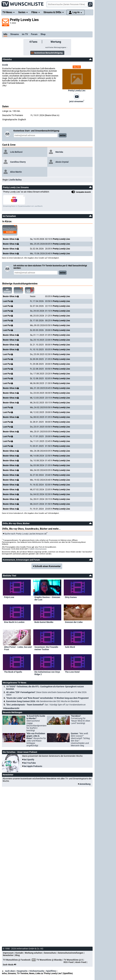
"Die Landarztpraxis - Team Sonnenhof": (46, 705)
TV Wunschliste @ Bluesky (49, 960)
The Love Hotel (72, 672)
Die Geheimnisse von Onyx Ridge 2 (47, 673)
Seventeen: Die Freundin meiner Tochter (46, 648)
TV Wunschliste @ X (73, 960)
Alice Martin (16, 172)
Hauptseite (22, 971)
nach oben (8, 971)
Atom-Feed (81, 962)
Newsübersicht (12, 708)
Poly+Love (9, 597)
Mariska (59, 152)
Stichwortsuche (37, 971)
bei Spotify (29, 760)
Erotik (5, 65)
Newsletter (8, 955)
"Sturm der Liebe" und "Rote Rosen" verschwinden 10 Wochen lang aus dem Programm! (47, 698)
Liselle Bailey (15, 180)
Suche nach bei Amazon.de (25, 534)
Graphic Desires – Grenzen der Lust (47, 598)
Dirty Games (71, 597)
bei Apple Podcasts (33, 766)
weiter (63, 135)
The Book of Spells (13, 672)
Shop (43, 34)
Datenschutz (50, 953)
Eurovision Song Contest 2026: (43, 701)
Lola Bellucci (16, 152)
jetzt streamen (77, 101)
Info (5, 34)
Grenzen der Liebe (74, 622)
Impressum (8, 953)
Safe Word (70, 647)
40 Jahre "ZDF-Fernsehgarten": (46, 693)
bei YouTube (30, 763)
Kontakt (19, 953)
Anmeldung (85, 784)
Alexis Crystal (62, 162)
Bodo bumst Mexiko (44, 622)
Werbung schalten (33, 953)
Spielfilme (51, 971)
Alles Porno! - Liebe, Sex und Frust (18, 648)
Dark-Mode (10, 965)
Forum (34, 34)
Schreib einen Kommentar (48, 566)
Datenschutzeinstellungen (71, 953)
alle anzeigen (7, 290)
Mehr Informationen (38, 549)
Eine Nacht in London (14, 622)
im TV (25, 34)
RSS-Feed (68, 962)
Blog (17, 955)
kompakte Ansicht (81, 192)
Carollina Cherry (18, 162)
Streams (15, 34)
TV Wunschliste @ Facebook (16, 960)
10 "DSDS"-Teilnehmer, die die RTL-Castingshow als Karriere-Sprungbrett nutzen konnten (45, 688)
